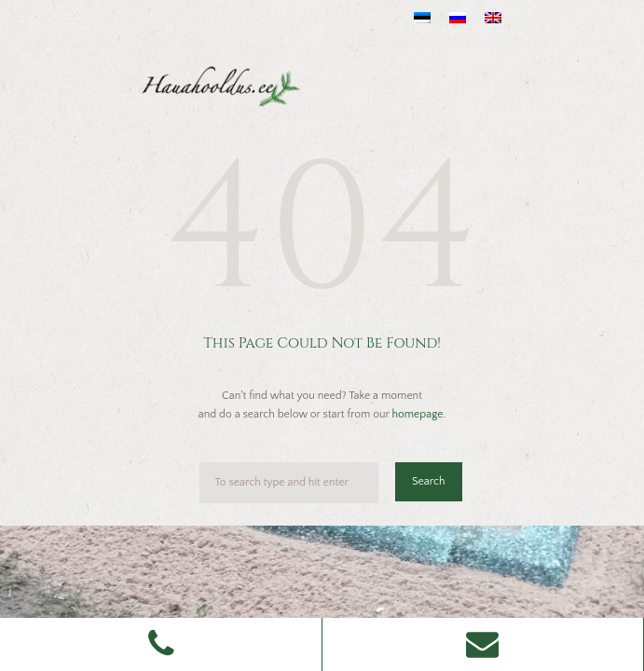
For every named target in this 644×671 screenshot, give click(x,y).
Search (429, 481)
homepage (417, 414)
